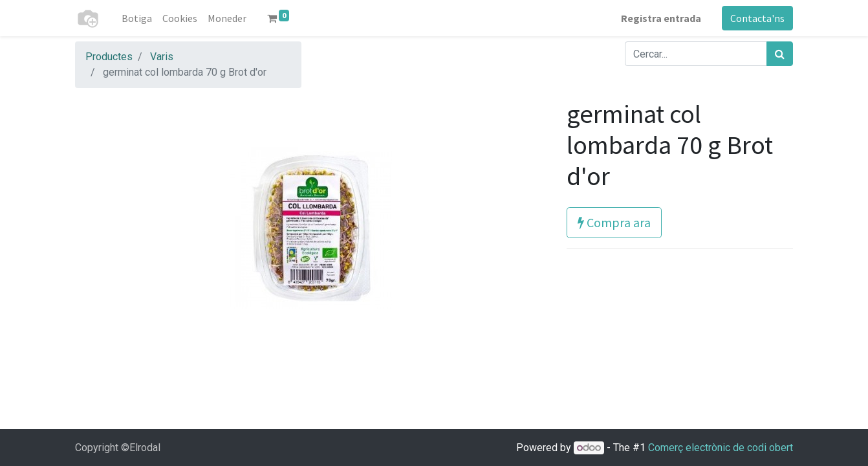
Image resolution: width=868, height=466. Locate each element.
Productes (109, 57)
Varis (162, 57)
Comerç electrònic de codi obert (721, 448)
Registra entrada (661, 18)
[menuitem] (137, 18)
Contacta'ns (757, 18)
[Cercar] (780, 54)
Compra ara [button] (614, 222)
